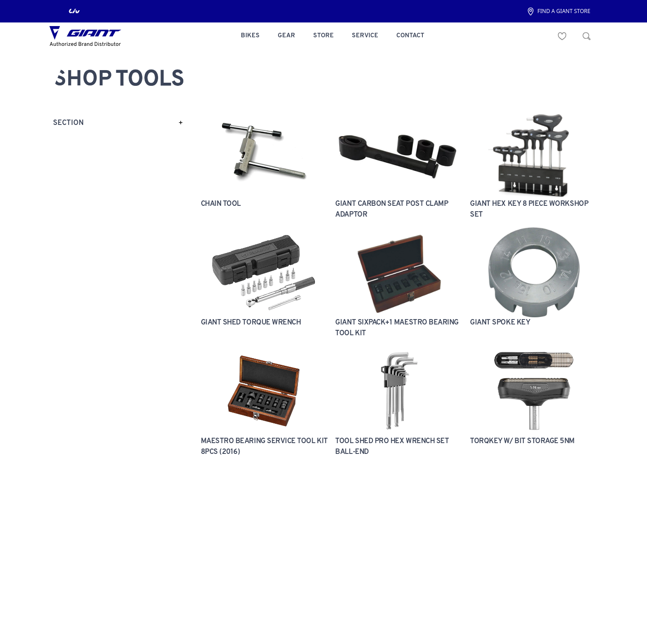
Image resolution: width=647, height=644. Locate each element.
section (68, 123)
